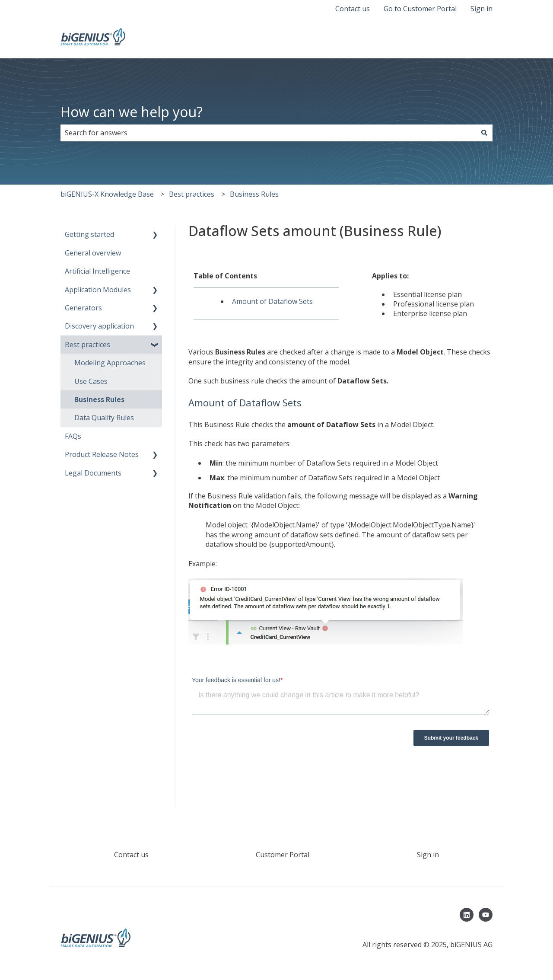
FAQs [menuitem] (73, 436)
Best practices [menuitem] (87, 345)
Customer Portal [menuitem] (283, 855)
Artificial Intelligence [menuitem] (97, 271)
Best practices (192, 194)
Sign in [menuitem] (428, 855)
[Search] (484, 133)
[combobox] (268, 133)
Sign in (481, 9)
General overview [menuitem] (93, 253)
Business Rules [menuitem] (99, 399)
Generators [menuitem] (83, 308)
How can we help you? (132, 112)
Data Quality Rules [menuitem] (104, 418)
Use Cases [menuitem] (91, 381)
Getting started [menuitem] (89, 234)
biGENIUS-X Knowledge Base (107, 194)
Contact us (353, 9)
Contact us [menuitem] (131, 855)
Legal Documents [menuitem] (93, 473)
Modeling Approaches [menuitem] (110, 363)
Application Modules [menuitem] (98, 290)
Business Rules (254, 194)
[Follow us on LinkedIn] (467, 915)
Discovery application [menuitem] (99, 326)
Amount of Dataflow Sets (272, 301)
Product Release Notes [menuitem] (102, 454)
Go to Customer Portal (420, 9)
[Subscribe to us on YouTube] (486, 915)
